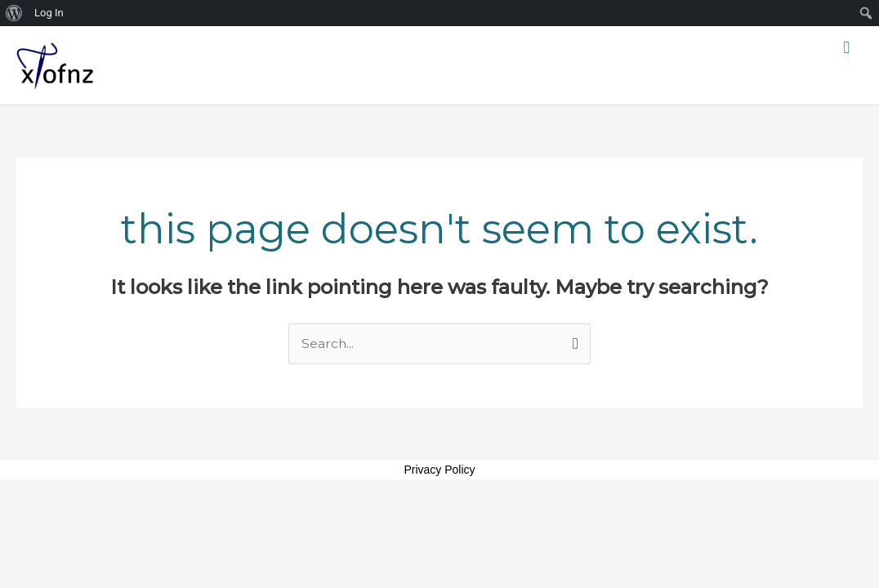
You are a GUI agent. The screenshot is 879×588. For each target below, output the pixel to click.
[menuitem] (14, 13)
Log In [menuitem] (49, 13)
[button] (846, 48)
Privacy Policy (439, 470)
